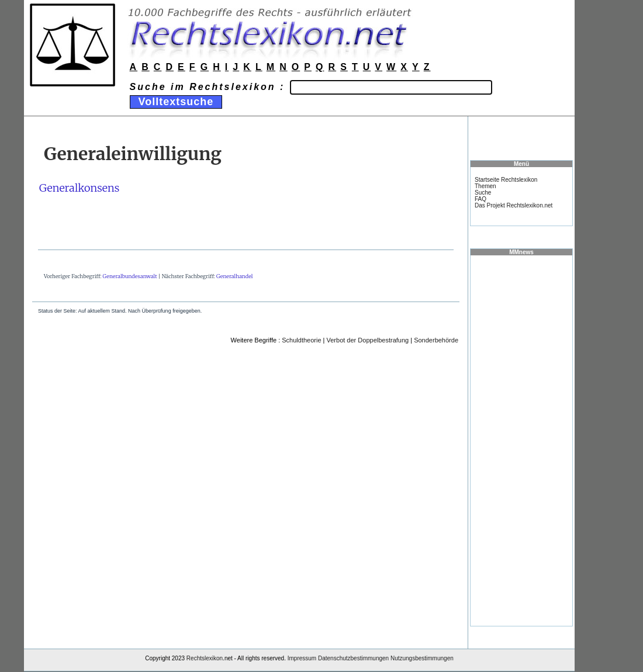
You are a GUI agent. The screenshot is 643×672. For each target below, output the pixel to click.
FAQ (480, 199)
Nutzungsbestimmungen (422, 658)
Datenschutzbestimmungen (353, 658)
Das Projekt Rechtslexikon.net (514, 205)
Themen (485, 186)
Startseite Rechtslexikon (506, 180)
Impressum (302, 658)
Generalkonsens (79, 188)
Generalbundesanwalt (130, 276)
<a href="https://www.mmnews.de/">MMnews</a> (521, 440)
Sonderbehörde (436, 340)
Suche (483, 193)
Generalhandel (234, 276)
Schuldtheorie (301, 340)
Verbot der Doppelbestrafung (368, 340)
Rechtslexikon (205, 658)
